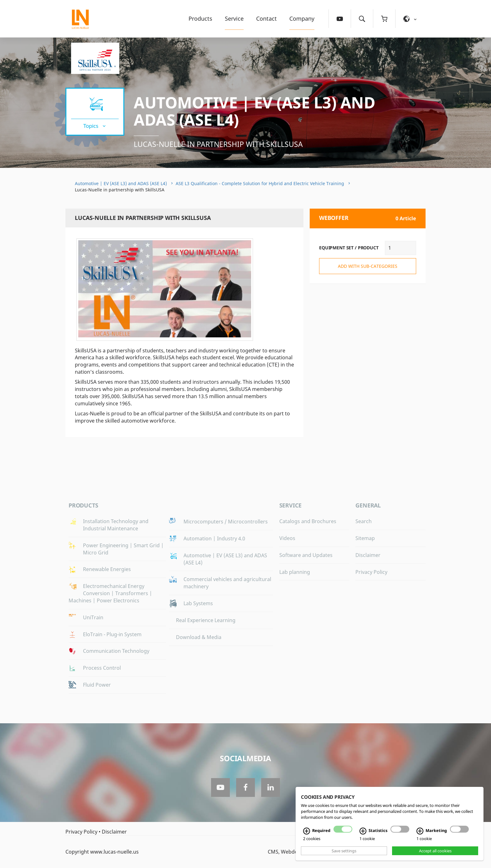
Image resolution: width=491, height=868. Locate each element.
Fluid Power (97, 685)
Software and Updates (306, 555)
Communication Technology (116, 651)
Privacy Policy (371, 572)
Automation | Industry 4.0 (214, 538)
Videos (287, 538)
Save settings (344, 851)
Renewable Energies (107, 569)
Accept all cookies (435, 851)
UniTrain (93, 617)
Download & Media (199, 637)
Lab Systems (198, 603)
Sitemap (365, 538)
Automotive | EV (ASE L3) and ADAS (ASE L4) (254, 111)
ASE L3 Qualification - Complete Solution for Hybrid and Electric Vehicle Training (260, 183)
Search (364, 521)
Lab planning (295, 572)
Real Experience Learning (206, 620)
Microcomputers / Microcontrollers (226, 522)
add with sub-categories (368, 266)
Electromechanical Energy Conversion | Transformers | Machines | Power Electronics (110, 593)
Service (234, 18)
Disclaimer (368, 555)
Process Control (102, 668)
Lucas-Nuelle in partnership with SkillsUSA (218, 144)
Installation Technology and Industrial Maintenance (116, 525)
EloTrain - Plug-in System (112, 634)
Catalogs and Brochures (308, 521)
